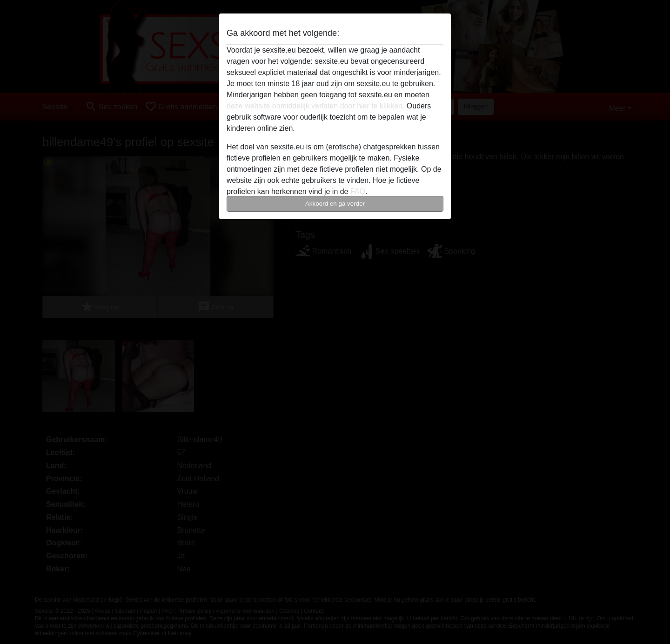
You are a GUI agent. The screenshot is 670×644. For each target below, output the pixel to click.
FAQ (358, 191)
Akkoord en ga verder (335, 204)
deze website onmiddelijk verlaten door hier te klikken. (315, 106)
